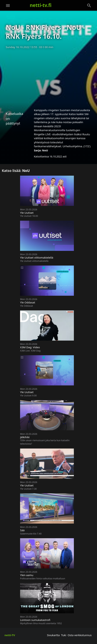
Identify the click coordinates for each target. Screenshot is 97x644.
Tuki (64, 635)
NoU (45, 150)
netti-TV (10, 635)
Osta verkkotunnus (80, 635)
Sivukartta (53, 635)
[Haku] (89, 6)
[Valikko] (8, 6)
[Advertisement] (48, 77)
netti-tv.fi (41, 5)
